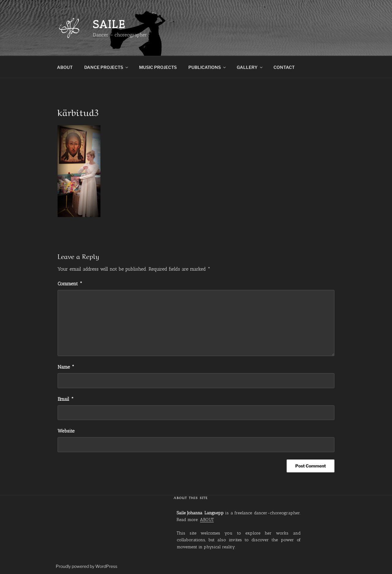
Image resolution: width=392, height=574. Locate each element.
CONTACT (284, 67)
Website (66, 431)
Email (66, 399)
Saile (109, 24)
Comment (70, 284)
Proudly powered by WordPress (87, 566)
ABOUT (65, 67)
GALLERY (250, 67)
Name (66, 367)
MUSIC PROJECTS (158, 67)
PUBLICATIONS (207, 67)
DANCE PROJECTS (107, 67)
